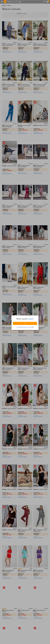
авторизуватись (26, 327)
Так (25, 323)
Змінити (18, 327)
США (30, 319)
